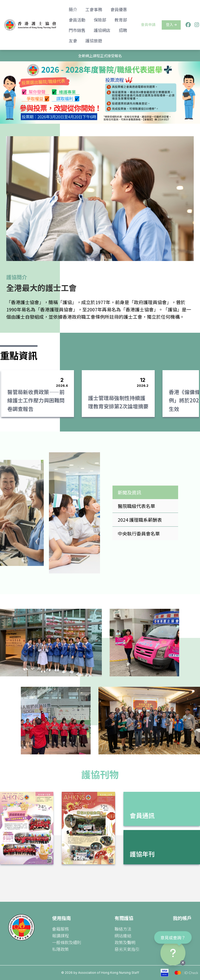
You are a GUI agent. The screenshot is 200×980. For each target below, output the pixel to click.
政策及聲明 (125, 942)
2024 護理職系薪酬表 (140, 520)
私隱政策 (60, 949)
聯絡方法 (123, 929)
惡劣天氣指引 (127, 949)
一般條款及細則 (67, 942)
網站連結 (123, 936)
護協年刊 (142, 854)
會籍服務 (60, 929)
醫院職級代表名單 (136, 506)
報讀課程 (60, 936)
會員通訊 (142, 815)
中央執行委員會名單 (139, 533)
